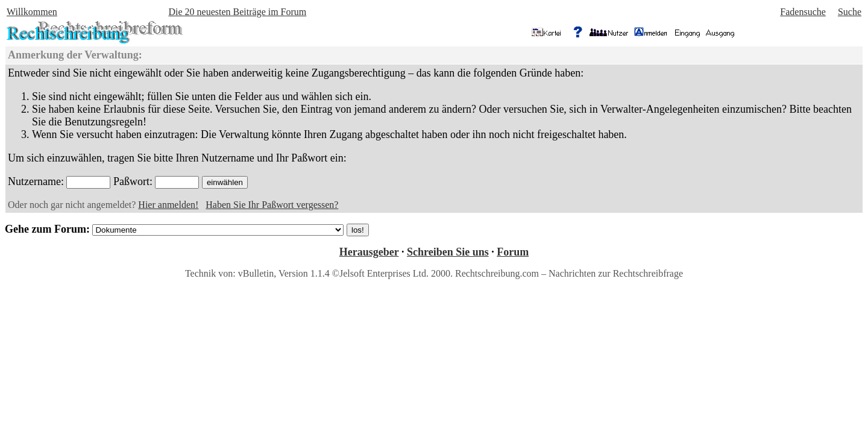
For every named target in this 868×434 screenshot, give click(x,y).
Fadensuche (803, 12)
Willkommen (32, 12)
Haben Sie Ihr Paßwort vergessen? (272, 205)
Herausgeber (369, 252)
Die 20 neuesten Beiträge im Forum (237, 12)
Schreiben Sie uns (448, 252)
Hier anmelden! (168, 205)
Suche (850, 12)
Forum (513, 252)
